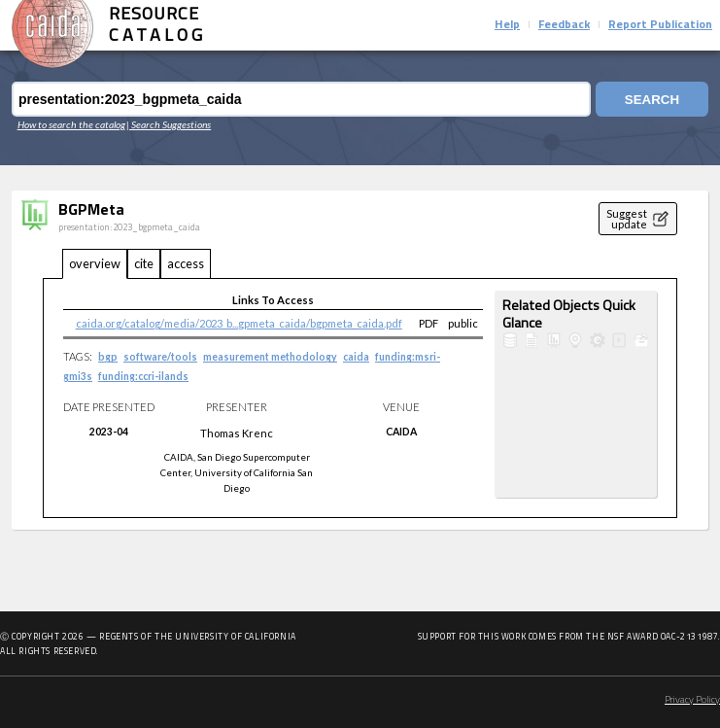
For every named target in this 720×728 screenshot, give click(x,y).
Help (507, 25)
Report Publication (660, 25)
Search (652, 100)
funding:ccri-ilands (143, 376)
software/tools (160, 357)
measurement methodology (270, 357)
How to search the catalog (71, 124)
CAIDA (401, 432)
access (186, 263)
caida (356, 357)
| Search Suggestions (169, 124)
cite (144, 263)
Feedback (564, 25)
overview (95, 263)
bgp (108, 357)
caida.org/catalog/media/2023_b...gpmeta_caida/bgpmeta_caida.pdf (239, 323)
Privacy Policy (692, 700)
